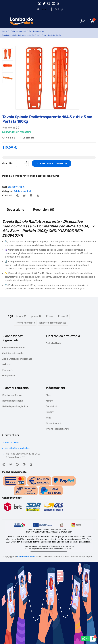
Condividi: (7, 195)
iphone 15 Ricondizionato (53, 323)
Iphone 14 (36, 316)
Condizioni (51, 406)
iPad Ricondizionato (13, 353)
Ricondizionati (53, 423)
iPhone (49, 316)
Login (59, 9)
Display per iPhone (12, 395)
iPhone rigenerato (25, 323)
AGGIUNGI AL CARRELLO (52, 164)
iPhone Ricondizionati (14, 348)
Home (5, 31)
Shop (49, 395)
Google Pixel (9, 376)
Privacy (50, 412)
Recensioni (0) (44, 210)
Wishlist (9, 138)
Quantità (7, 163)
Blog (48, 418)
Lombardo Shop (26, 557)
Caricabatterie (53, 343)
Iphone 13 (21, 316)
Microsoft (8, 370)
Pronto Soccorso (37, 31)
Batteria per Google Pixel (15, 406)
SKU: (5, 187)
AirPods (6, 364)
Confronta (27, 138)
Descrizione (15, 210)
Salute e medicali (18, 31)
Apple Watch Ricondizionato (17, 359)
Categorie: (8, 191)
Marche (50, 401)
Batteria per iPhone (13, 401)
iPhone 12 (63, 316)
